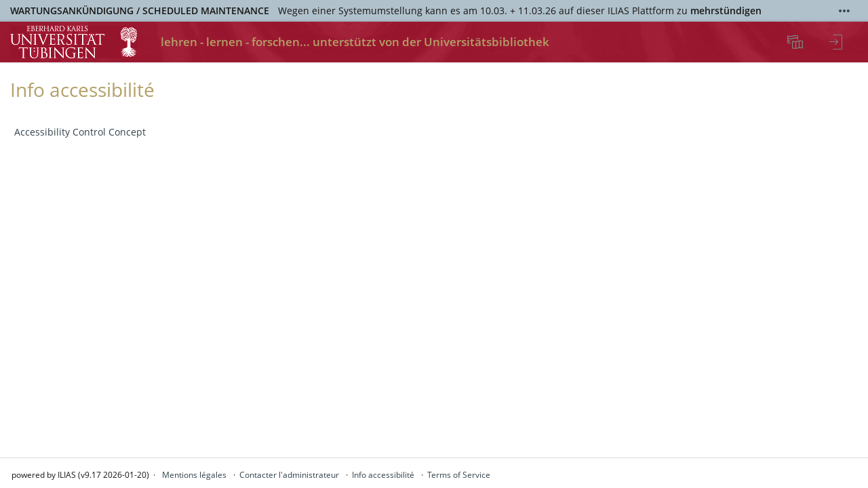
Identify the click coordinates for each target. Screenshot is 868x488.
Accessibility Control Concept (80, 132)
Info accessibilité (383, 475)
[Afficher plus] (844, 11)
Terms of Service (459, 475)
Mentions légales (194, 475)
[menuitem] (797, 42)
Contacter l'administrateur (289, 475)
